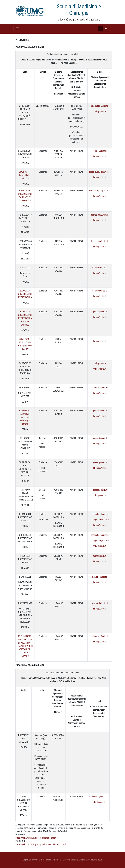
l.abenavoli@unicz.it (100, 388)
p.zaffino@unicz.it (100, 577)
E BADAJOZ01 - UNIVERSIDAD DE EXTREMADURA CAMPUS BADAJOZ (25, 318)
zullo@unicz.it (100, 111)
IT (101, 29)
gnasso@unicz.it (100, 268)
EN (106, 29)
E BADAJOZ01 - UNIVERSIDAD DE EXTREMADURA (25, 294)
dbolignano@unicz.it (100, 520)
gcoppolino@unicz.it (100, 514)
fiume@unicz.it (100, 556)
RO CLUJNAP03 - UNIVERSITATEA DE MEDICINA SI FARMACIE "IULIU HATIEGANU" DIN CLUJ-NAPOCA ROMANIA (25, 646)
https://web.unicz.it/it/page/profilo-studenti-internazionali (41, 844)
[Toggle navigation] (17, 29)
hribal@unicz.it (100, 156)
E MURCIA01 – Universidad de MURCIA (25, 175)
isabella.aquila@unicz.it (100, 172)
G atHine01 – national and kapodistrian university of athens (25, 417)
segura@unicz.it (100, 151)
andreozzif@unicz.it (100, 106)
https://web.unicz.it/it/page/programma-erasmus (37, 838)
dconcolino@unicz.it (100, 215)
